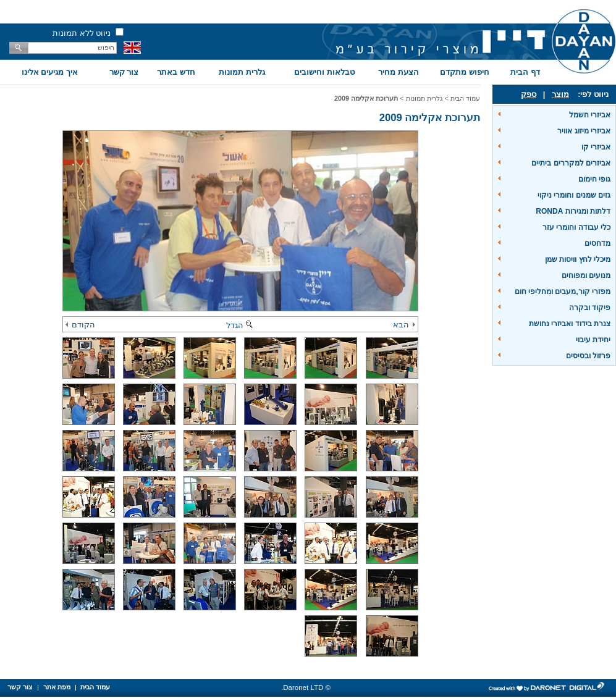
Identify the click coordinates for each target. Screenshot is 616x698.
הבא (404, 325)
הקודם (80, 325)
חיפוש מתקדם (465, 72)
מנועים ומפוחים (586, 275)
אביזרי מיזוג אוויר (584, 131)
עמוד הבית (465, 98)
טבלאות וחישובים (324, 72)
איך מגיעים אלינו (50, 72)
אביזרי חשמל (590, 115)
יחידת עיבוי (593, 340)
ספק (529, 94)
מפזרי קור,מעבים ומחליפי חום (563, 292)
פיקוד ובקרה (590, 308)
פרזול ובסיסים (588, 356)
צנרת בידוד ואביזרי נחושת (570, 324)
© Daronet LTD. (306, 687)
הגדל (240, 325)
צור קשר (124, 72)
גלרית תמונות (242, 72)
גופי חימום (594, 179)
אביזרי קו (596, 147)
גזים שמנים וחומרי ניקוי (574, 195)
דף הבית (525, 72)
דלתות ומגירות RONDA (573, 211)
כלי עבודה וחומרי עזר (576, 227)
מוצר (560, 94)
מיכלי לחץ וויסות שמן (578, 259)
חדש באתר (176, 72)
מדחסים (597, 243)
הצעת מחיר (399, 72)
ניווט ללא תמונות (82, 33)
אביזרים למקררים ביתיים (571, 163)
